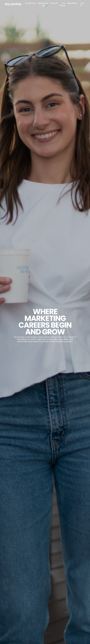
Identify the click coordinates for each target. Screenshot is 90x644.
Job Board (62, 4)
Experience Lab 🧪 (43, 4)
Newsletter (72, 3)
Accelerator (30, 3)
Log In (82, 4)
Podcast (54, 3)
